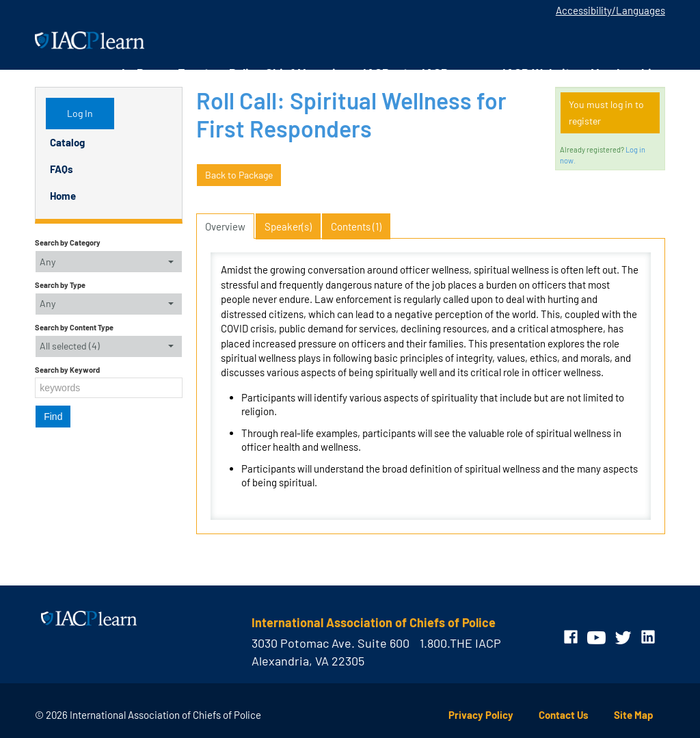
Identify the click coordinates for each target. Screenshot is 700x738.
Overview (225, 226)
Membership (624, 73)
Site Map (634, 715)
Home (63, 196)
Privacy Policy (481, 715)
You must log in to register (606, 113)
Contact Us (564, 715)
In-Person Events (169, 73)
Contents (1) (356, 226)
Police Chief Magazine (289, 73)
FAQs (62, 169)
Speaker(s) (288, 226)
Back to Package (239, 175)
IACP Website (540, 73)
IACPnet (386, 73)
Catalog (67, 142)
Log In (80, 113)
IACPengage (455, 73)
